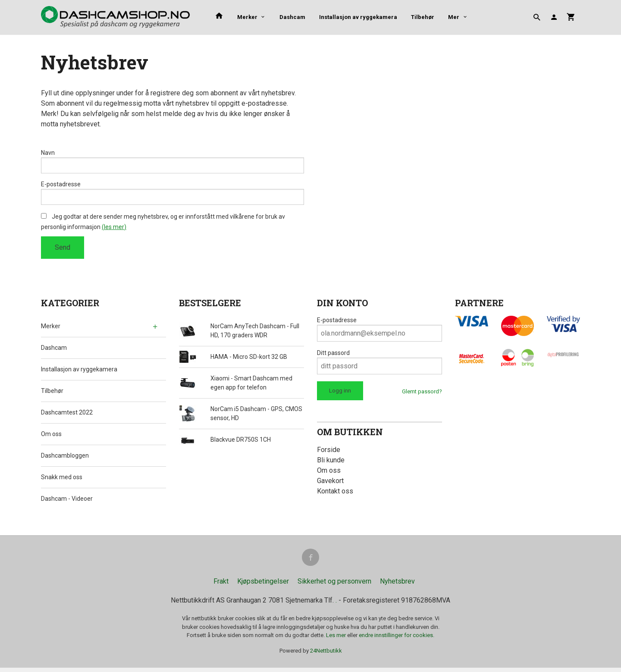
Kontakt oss (335, 494)
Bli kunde (331, 463)
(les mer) (114, 229)
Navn (48, 153)
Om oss (51, 436)
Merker (247, 17)
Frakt (221, 586)
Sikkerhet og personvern (334, 586)
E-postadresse (61, 185)
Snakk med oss (62, 480)
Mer (454, 17)
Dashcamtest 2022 (67, 415)
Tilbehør (423, 17)
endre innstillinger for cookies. (397, 639)
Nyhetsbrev (397, 586)
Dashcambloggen (65, 458)
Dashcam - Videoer (67, 501)
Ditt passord (333, 355)
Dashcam (292, 17)
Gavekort (330, 483)
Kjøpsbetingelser (263, 586)
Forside (329, 452)
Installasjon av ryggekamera (358, 17)
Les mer (337, 639)
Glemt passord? (422, 394)
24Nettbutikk (326, 655)
